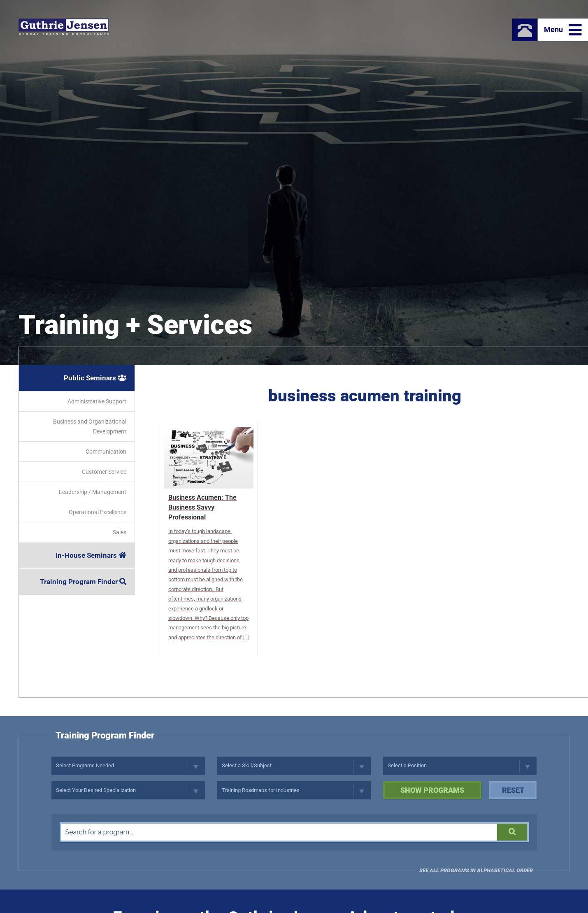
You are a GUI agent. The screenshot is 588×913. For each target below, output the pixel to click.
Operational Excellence (98, 512)
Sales (120, 532)
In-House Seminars (91, 555)
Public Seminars (95, 378)
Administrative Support (97, 401)
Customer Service (104, 472)
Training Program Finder (83, 582)
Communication (106, 452)
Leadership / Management (93, 492)
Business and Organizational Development (90, 426)
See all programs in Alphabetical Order (476, 870)
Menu (563, 30)
